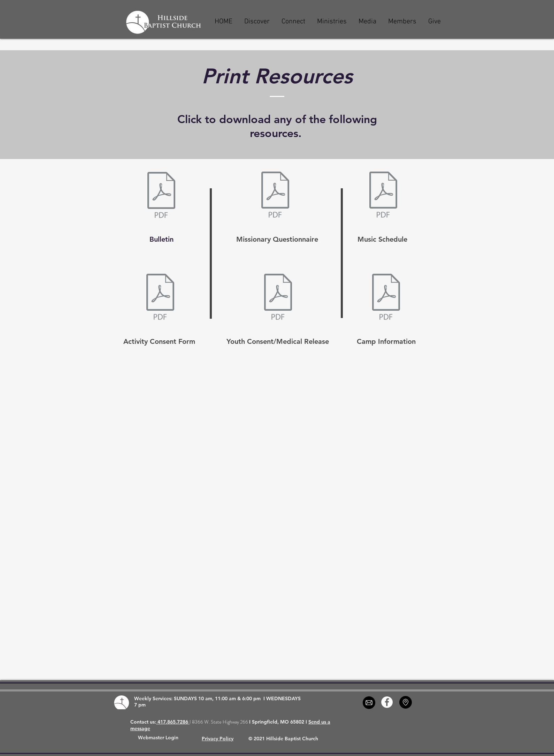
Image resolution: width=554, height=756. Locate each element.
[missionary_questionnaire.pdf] (275, 195)
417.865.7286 (173, 722)
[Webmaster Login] (158, 738)
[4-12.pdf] (161, 196)
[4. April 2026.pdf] (383, 195)
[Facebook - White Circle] (387, 702)
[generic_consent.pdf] (160, 297)
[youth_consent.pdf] (278, 297)
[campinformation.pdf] (386, 297)
